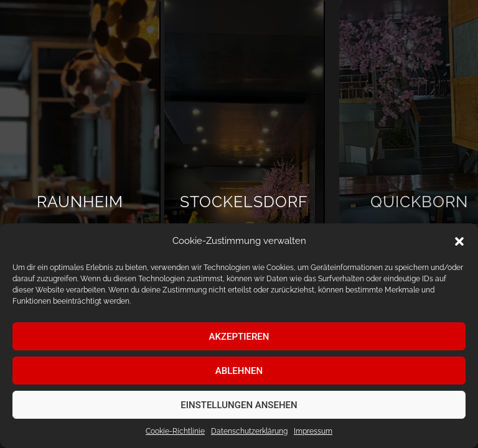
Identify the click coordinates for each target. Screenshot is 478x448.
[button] (459, 241)
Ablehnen (239, 371)
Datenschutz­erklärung (249, 431)
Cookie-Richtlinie (175, 431)
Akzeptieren (239, 337)
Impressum (313, 431)
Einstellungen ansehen (239, 405)
